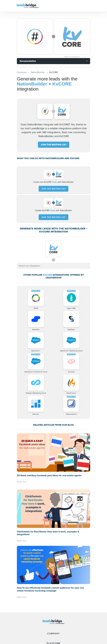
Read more (22, 477)
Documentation (28, 61)
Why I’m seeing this (72, 57)
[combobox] (53, 261)
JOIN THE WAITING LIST (54, 139)
